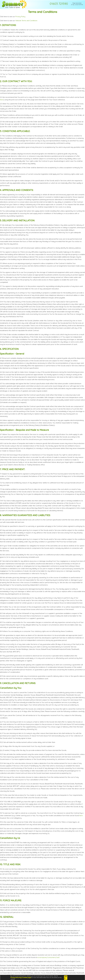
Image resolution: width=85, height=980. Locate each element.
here (2, 100)
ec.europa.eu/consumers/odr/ (49, 957)
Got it (66, 977)
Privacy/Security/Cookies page (21, 977)
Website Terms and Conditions (26, 21)
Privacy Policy (20, 17)
